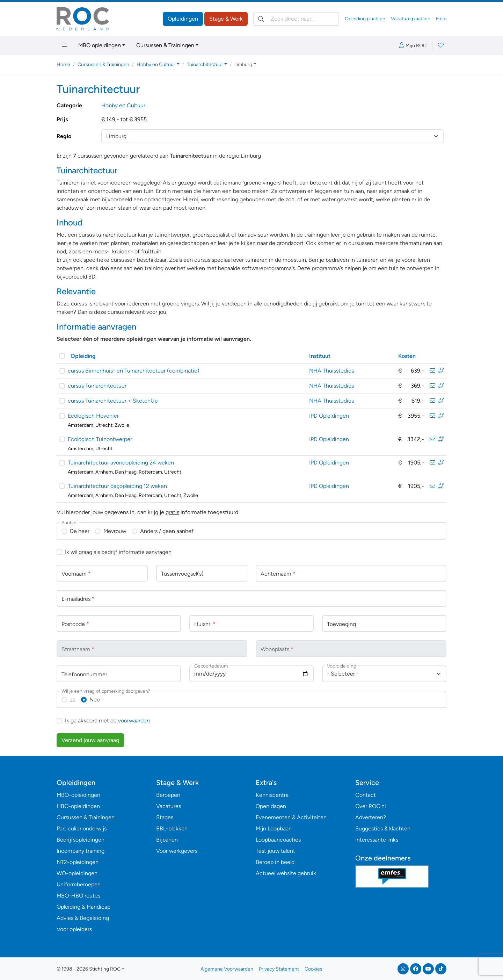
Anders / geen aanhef (167, 531)
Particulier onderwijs (82, 828)
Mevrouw (115, 531)
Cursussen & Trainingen (165, 45)
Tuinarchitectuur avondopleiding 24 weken (121, 463)
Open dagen (271, 806)
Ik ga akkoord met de (107, 720)
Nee (95, 700)
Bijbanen (167, 840)
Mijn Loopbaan (274, 828)
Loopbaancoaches (278, 840)
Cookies (314, 969)
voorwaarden (134, 720)
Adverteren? (371, 817)
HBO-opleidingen (78, 806)
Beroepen (168, 795)
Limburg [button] (243, 64)
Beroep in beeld (275, 862)
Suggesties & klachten (383, 828)
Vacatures (169, 806)
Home (63, 64)
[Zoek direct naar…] (296, 19)
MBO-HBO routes (78, 896)
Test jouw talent (275, 851)
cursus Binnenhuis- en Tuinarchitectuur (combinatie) (134, 371)
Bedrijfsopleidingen (81, 840)
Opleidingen (183, 19)
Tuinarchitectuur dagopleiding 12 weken (117, 486)
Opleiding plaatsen (365, 19)
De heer (80, 531)
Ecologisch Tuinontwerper (100, 439)
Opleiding (83, 356)
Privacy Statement (279, 969)
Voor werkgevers (177, 851)
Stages (165, 817)
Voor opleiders (74, 929)
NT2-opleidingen (78, 862)
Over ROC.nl (370, 806)
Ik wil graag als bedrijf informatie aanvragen (118, 552)
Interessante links (377, 840)
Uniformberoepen (79, 884)
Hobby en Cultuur (123, 105)
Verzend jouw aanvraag (90, 740)
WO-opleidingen (77, 873)
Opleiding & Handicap (83, 907)
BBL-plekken (172, 828)
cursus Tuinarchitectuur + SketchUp (113, 401)
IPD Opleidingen (329, 416)
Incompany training (81, 851)
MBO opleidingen (100, 45)
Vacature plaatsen (411, 19)
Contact (366, 795)
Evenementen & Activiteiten (291, 817)
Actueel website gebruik (286, 873)
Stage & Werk (226, 19)
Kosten (407, 356)
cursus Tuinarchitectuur (97, 386)
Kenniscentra (272, 795)
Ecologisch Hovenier (93, 416)
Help (441, 19)
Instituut (320, 356)
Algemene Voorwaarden (227, 969)
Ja (73, 700)
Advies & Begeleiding (83, 918)
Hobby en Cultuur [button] (156, 64)
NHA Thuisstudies (331, 371)
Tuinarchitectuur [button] (205, 64)
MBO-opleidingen (78, 795)
